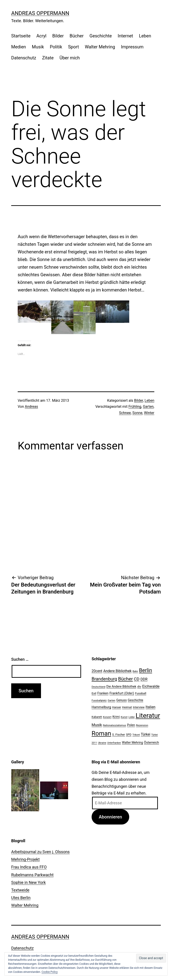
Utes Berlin (21, 898)
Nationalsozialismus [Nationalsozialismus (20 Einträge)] (115, 725)
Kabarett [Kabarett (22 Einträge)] (97, 717)
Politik (56, 47)
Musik (38, 47)
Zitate (48, 58)
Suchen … (20, 659)
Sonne (137, 413)
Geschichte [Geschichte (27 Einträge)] (135, 700)
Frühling (135, 407)
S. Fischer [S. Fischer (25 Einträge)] (119, 735)
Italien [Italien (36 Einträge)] (150, 707)
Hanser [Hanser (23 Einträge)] (116, 707)
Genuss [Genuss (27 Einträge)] (121, 700)
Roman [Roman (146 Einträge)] (101, 733)
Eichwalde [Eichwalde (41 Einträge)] (151, 686)
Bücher (77, 36)
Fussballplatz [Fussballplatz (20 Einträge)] (99, 700)
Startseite (21, 36)
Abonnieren (110, 817)
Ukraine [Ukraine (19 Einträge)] (102, 743)
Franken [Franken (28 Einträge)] (103, 693)
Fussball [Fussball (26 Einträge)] (141, 693)
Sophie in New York (28, 882)
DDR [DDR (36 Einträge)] (144, 679)
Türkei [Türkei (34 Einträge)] (146, 734)
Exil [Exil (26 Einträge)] (94, 693)
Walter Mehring (100, 47)
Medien (19, 47)
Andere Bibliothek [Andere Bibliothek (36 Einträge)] (117, 671)
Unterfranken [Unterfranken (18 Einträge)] (114, 743)
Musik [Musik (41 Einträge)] (97, 725)
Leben (145, 36)
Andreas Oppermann (40, 13)
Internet (125, 36)
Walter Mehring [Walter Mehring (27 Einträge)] (133, 743)
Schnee (125, 413)
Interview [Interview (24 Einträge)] (139, 707)
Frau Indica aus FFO (29, 867)
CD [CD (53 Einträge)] (137, 679)
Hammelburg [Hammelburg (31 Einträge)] (101, 707)
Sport (73, 47)
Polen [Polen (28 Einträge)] (131, 725)
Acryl (41, 36)
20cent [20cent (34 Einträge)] (97, 671)
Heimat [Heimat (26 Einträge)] (127, 707)
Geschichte (101, 36)
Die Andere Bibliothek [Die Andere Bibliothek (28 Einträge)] (121, 686)
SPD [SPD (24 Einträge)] (129, 735)
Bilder (58, 36)
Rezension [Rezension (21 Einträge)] (142, 725)
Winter (149, 413)
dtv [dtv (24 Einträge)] (139, 687)
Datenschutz (24, 58)
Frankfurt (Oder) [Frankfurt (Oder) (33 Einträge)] (122, 693)
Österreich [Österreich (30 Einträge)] (152, 743)
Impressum (132, 47)
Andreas (31, 407)
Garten (148, 407)
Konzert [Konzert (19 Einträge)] (107, 717)
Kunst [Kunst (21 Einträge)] (124, 717)
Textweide (20, 890)
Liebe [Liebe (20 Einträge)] (132, 717)
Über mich (70, 58)
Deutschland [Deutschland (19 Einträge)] (98, 687)
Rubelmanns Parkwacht (32, 875)
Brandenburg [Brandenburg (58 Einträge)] (104, 679)
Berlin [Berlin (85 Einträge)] (146, 670)
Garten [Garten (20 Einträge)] (112, 700)
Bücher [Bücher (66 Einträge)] (125, 679)
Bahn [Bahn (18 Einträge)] (135, 671)
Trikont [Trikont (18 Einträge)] (136, 735)
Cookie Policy (49, 972)
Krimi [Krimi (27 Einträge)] (116, 717)
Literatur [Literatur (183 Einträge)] (148, 716)
